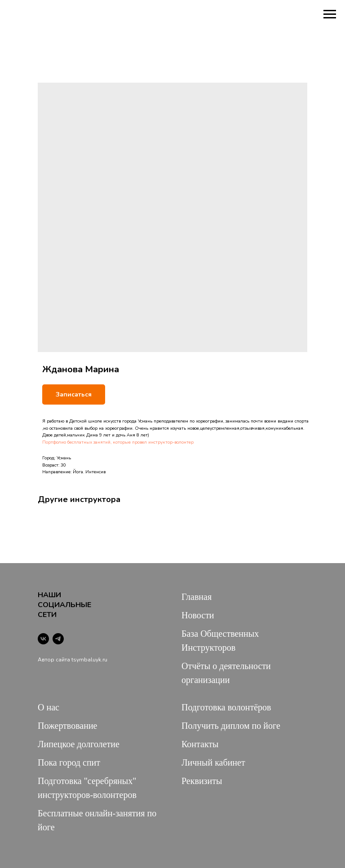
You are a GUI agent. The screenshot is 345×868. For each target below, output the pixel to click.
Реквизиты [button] (202, 781)
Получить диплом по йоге (231, 726)
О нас (49, 707)
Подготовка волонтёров (226, 707)
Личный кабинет (213, 762)
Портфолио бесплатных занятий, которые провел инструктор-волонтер (118, 442)
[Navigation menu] (330, 14)
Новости (198, 615)
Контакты (200, 744)
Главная (197, 597)
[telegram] (58, 639)
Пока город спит (69, 762)
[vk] (43, 639)
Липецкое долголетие (79, 744)
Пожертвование (68, 726)
